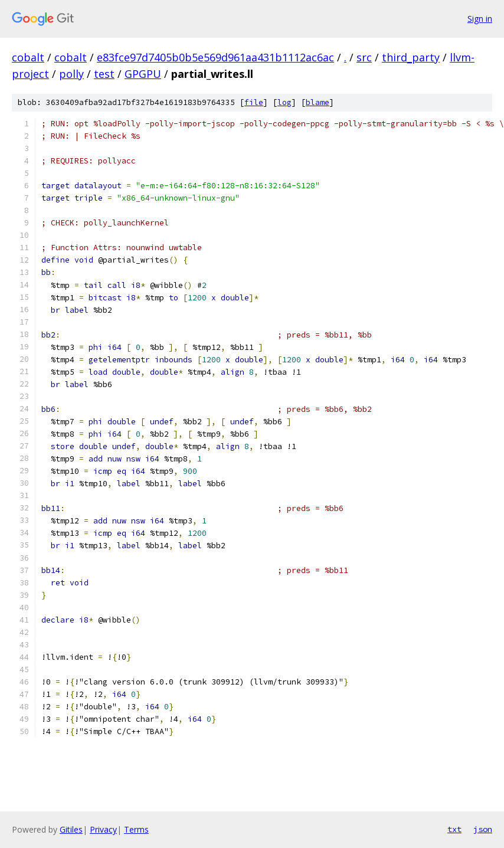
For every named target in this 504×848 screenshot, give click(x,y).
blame (318, 102)
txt (454, 829)
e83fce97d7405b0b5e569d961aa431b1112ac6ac (215, 57)
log (284, 102)
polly (71, 74)
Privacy (103, 829)
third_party (411, 57)
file (254, 102)
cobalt (28, 57)
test (104, 74)
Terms (136, 829)
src (364, 57)
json (483, 829)
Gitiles (71, 829)
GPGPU (143, 74)
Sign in (480, 19)
